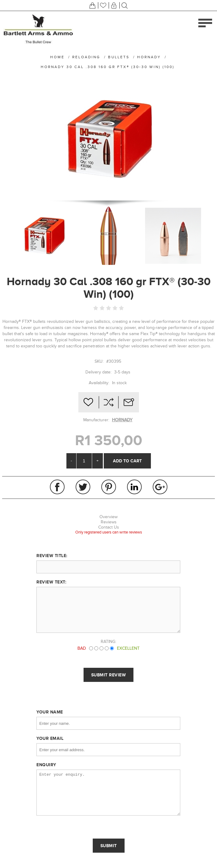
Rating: (109, 642)
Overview (109, 517)
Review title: (52, 556)
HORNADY (122, 420)
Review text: (51, 582)
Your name (50, 712)
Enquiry (46, 765)
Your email (50, 738)
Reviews (109, 522)
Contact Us (109, 527)
